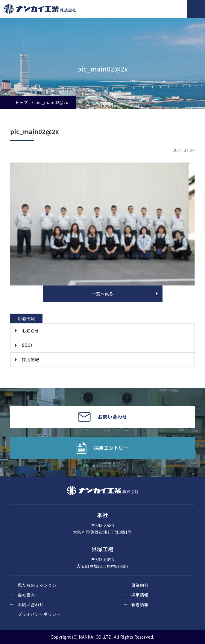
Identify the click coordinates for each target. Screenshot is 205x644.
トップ (21, 102)
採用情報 (31, 359)
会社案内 (26, 595)
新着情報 (140, 604)
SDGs (27, 345)
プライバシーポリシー (39, 614)
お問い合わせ (31, 604)
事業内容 (140, 585)
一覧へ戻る (103, 294)
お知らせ (30, 331)
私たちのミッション (37, 585)
